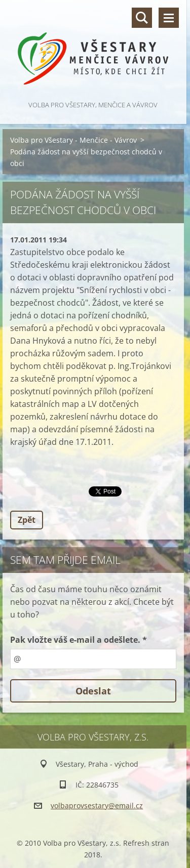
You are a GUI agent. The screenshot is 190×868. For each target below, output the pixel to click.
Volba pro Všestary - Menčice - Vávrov (73, 140)
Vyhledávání (142, 18)
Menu (169, 18)
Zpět (27, 520)
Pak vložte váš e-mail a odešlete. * (79, 640)
